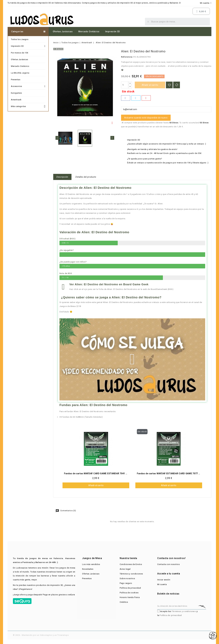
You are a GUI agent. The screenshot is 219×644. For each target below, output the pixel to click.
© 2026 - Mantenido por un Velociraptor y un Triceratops (41, 635)
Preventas (16, 80)
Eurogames (16, 93)
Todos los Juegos (20, 39)
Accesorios (28, 86)
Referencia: (127, 57)
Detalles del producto (86, 177)
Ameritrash (16, 100)
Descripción (62, 177)
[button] (132, 359)
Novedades (88, 569)
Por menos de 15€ (20, 53)
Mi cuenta (162, 584)
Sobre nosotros (127, 578)
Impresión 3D (113, 32)
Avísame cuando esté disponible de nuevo (146, 118)
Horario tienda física (130, 597)
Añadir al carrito (150, 85)
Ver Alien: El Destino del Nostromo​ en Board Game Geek (109, 284)
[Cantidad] (125, 85)
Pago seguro (126, 583)
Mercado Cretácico (89, 32)
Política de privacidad (130, 588)
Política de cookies (129, 593)
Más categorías (28, 106)
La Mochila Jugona (20, 73)
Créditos (124, 602)
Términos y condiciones (131, 574)
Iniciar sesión (164, 580)
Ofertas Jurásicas (63, 32)
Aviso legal (125, 569)
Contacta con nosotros (169, 564)
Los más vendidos (91, 564)
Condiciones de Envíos (131, 564)
